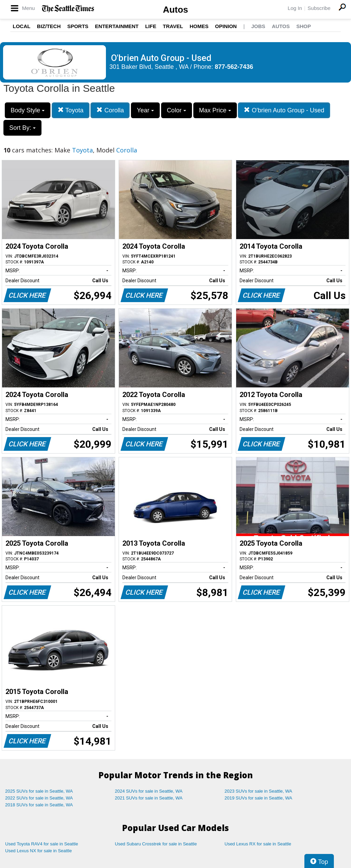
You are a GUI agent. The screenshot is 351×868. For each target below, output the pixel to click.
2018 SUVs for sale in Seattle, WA (39, 805)
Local (22, 26)
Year (145, 110)
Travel (173, 26)
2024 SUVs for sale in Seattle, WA (149, 791)
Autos (175, 10)
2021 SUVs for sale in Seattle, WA (149, 798)
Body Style (28, 110)
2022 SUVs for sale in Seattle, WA (39, 798)
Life (151, 26)
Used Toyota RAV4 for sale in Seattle (42, 844)
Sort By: (22, 128)
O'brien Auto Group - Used (284, 110)
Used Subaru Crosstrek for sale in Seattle (156, 844)
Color (177, 110)
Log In (295, 8)
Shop (304, 26)
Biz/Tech (49, 26)
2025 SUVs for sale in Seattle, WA (39, 791)
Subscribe (319, 8)
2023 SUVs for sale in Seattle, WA (258, 791)
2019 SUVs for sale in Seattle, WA (258, 798)
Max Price (215, 110)
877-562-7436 (234, 67)
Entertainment (117, 26)
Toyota (71, 110)
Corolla (110, 110)
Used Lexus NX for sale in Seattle (38, 851)
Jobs (258, 26)
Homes (199, 26)
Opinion (226, 26)
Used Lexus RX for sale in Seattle (258, 844)
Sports (78, 26)
